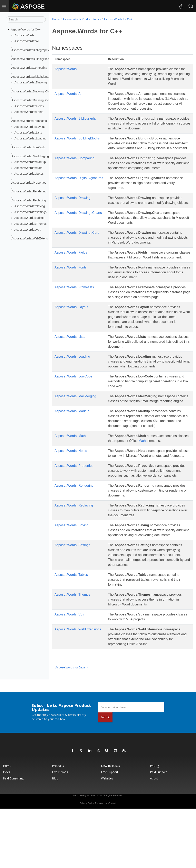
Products (58, 825)
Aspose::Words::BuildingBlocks (32, 59)
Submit (105, 776)
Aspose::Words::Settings (31, 212)
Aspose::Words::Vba (28, 229)
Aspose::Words (24, 35)
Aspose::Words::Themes (31, 224)
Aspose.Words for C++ (26, 29)
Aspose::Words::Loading (31, 138)
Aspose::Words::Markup (30, 162)
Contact (112, 862)
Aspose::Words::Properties (29, 183)
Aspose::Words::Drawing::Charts (33, 91)
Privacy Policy (87, 862)
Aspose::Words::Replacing (29, 200)
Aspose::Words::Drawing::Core (32, 100)
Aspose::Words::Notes (29, 174)
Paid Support (159, 831)
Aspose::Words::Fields (29, 106)
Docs (7, 831)
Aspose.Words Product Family (82, 19)
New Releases (110, 825)
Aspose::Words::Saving (30, 206)
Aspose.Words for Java (72, 726)
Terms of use (101, 862)
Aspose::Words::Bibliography (30, 50)
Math (154, 485)
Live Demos (60, 831)
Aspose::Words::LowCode (28, 147)
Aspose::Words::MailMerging (30, 156)
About (154, 837)
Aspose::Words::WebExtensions (32, 238)
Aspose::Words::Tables (30, 218)
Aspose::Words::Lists (28, 133)
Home (56, 19)
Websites (107, 837)
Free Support (110, 831)
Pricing (154, 825)
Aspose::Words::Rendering (29, 191)
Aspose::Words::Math (28, 168)
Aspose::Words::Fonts (29, 112)
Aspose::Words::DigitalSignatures (33, 77)
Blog (55, 837)
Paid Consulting (13, 837)
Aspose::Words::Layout (30, 127)
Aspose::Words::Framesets (29, 121)
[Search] (26, 19)
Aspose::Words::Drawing (31, 82)
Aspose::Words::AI (27, 41)
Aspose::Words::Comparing (29, 68)
